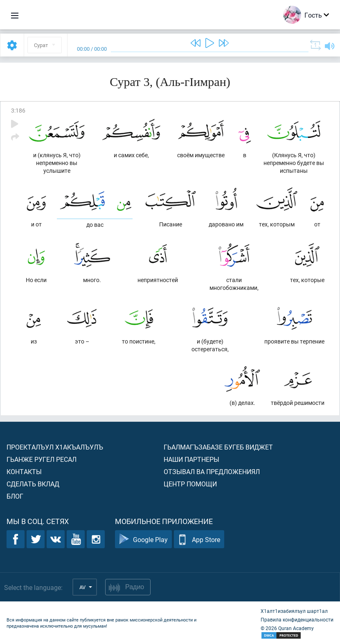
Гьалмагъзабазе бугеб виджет (218, 447)
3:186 (18, 110)
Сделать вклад (33, 484)
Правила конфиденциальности (297, 619)
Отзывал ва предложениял (212, 471)
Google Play (143, 539)
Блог (15, 496)
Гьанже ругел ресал (42, 459)
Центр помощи (190, 484)
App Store (199, 539)
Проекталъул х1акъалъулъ (55, 447)
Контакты (24, 471)
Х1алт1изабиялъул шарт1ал (294, 611)
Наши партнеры (191, 459)
